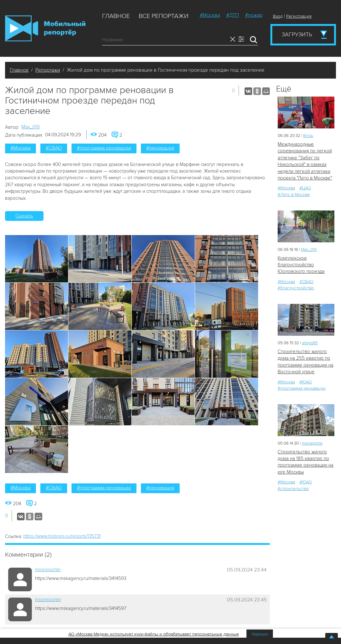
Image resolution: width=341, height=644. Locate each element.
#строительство (293, 489)
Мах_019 (31, 127)
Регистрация (299, 16)
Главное (116, 16)
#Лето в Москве (294, 195)
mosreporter (48, 570)
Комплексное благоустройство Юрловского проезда (301, 265)
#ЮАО (306, 382)
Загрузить (297, 34)
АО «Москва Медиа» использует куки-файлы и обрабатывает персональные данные (154, 634)
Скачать (24, 216)
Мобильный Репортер (45, 28)
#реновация (160, 148)
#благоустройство (296, 288)
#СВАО (54, 148)
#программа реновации (104, 148)
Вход (278, 16)
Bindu (308, 136)
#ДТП (233, 15)
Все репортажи (164, 16)
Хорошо (260, 634)
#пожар (254, 15)
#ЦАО (305, 188)
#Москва (210, 15)
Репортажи (48, 70)
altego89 (310, 343)
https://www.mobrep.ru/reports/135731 (62, 536)
